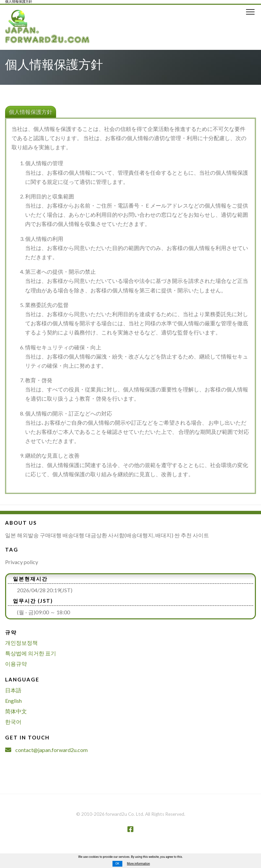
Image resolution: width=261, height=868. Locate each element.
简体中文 (16, 711)
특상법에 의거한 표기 (31, 653)
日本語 (13, 690)
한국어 (13, 722)
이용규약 (16, 664)
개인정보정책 (21, 643)
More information (138, 864)
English (13, 701)
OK (117, 864)
